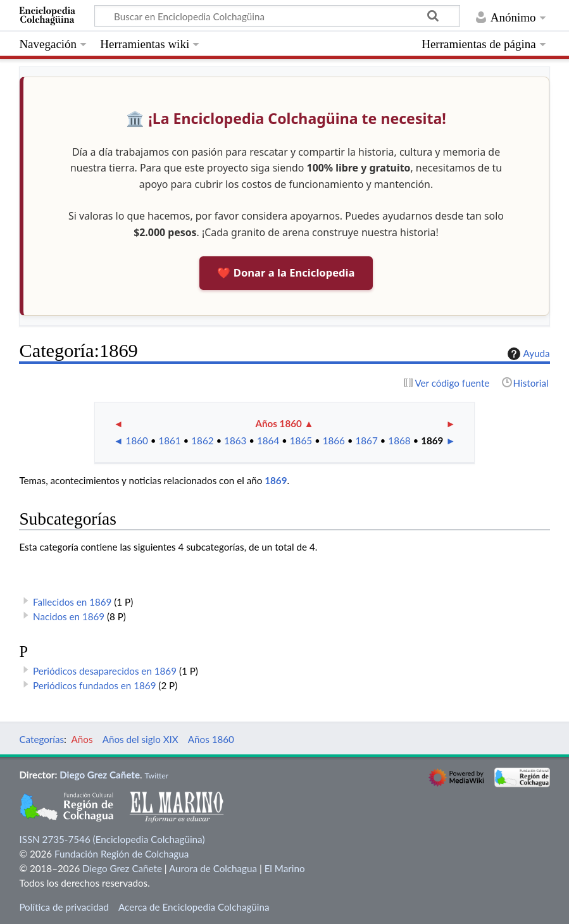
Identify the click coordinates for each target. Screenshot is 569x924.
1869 (432, 440)
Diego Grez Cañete (100, 775)
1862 (202, 440)
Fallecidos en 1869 (72, 602)
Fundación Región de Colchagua (122, 854)
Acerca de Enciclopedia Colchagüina (194, 907)
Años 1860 (278, 423)
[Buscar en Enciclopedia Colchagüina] (277, 16)
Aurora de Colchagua (213, 868)
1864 (268, 440)
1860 (137, 440)
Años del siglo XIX (141, 739)
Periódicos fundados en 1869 (94, 685)
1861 (169, 440)
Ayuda (527, 354)
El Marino (285, 868)
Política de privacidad (64, 907)
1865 (301, 440)
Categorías (41, 739)
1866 (334, 440)
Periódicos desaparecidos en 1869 (105, 671)
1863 (235, 440)
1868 (399, 440)
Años (82, 739)
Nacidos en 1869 (69, 616)
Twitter (156, 776)
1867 (366, 440)
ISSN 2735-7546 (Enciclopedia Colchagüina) (112, 839)
